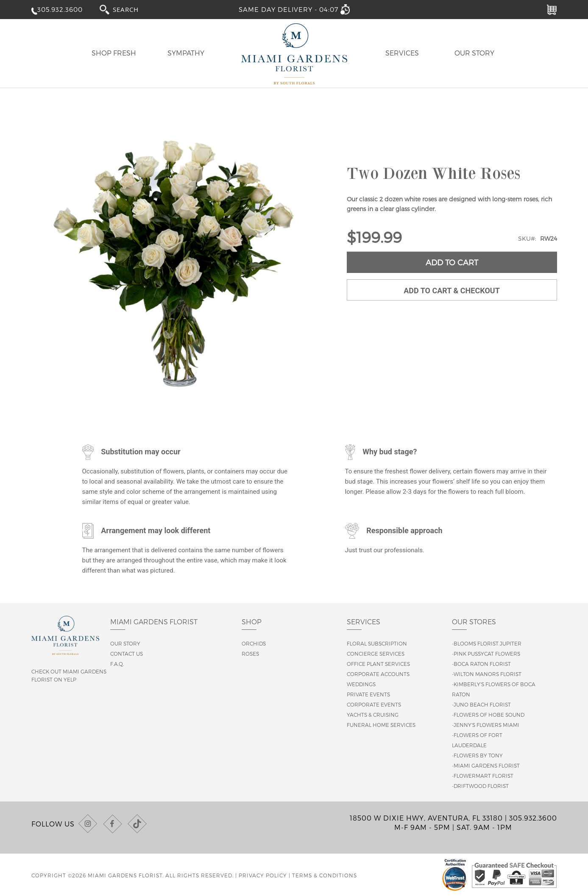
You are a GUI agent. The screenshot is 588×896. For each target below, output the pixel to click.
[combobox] (134, 9)
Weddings (361, 684)
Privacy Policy (263, 875)
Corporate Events (374, 704)
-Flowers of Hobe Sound (488, 715)
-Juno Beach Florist (481, 704)
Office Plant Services (378, 664)
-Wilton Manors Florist (487, 674)
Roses (250, 654)
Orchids (254, 643)
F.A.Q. (117, 664)
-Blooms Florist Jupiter (487, 643)
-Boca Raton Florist (481, 664)
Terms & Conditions (325, 875)
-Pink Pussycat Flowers (486, 654)
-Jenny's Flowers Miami (486, 725)
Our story (125, 643)
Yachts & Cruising (373, 715)
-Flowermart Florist (483, 776)
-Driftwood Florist (480, 786)
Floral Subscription (377, 643)
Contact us (127, 654)
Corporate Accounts (378, 674)
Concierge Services (376, 654)
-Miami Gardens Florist (486, 765)
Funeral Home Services (381, 725)
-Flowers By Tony (477, 755)
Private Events (368, 694)
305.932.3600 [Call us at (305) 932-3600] (533, 818)
